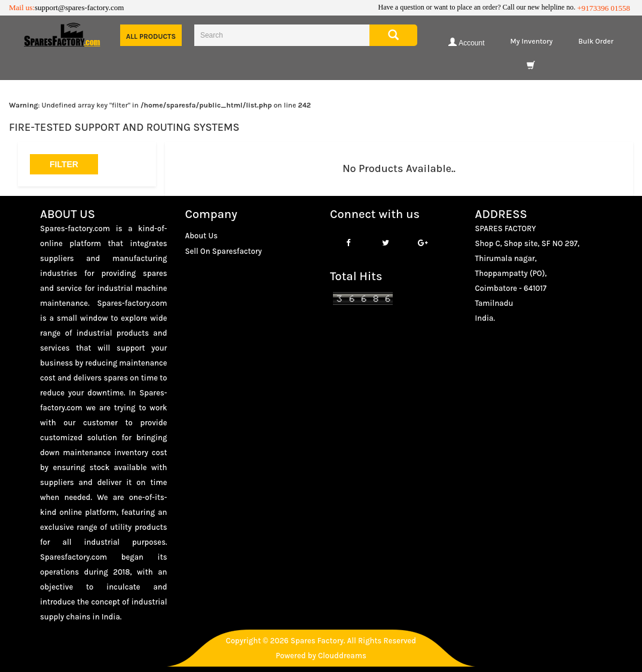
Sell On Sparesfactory (224, 251)
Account (466, 42)
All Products (151, 36)
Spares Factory (317, 641)
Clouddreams (342, 656)
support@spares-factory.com (79, 7)
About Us (201, 236)
